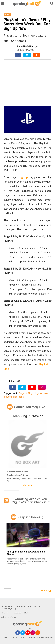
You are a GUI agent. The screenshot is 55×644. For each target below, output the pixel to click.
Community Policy (9, 609)
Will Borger (33, 46)
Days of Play (26, 393)
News (7, 14)
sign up (24, 177)
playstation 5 (11, 397)
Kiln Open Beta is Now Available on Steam (26, 553)
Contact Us (6, 613)
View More (28, 485)
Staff (26, 613)
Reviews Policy (36, 606)
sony (21, 397)
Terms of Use (7, 606)
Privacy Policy (21, 606)
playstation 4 (41, 393)
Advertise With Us (9, 617)
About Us (17, 613)
